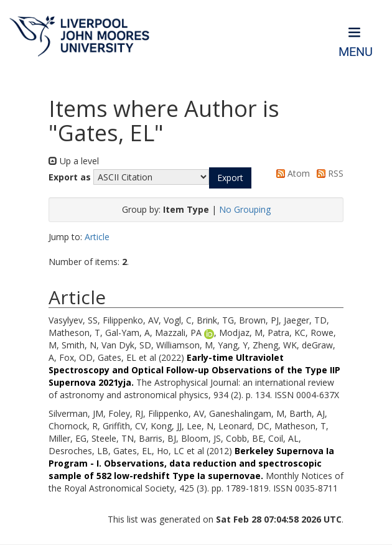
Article (97, 237)
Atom (291, 173)
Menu (356, 52)
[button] (230, 178)
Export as (70, 177)
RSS (328, 173)
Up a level (74, 161)
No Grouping (245, 209)
